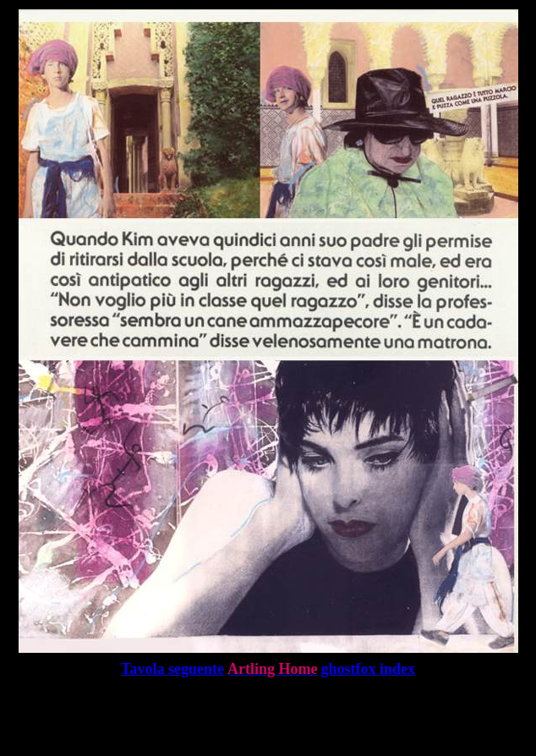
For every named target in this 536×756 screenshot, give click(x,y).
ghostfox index (368, 669)
